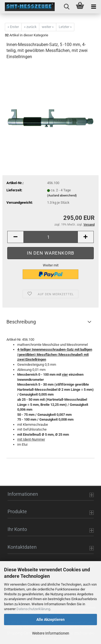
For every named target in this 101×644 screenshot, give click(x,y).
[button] (15, 237)
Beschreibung (21, 322)
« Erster (13, 27)
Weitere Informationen (51, 633)
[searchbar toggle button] (67, 7)
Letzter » (65, 27)
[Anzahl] (50, 237)
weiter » (48, 27)
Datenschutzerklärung (33, 609)
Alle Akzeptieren (50, 620)
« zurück (30, 27)
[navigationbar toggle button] (93, 7)
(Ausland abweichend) (62, 196)
